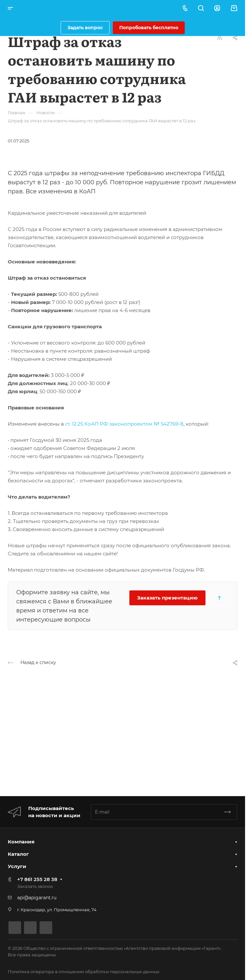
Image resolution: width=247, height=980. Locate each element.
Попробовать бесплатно (149, 28)
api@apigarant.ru (37, 898)
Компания (21, 842)
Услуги (17, 866)
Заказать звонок (35, 886)
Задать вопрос (85, 28)
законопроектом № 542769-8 (146, 424)
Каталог (18, 854)
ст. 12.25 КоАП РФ (87, 424)
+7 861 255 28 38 (37, 879)
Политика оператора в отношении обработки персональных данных (84, 972)
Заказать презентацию (167, 598)
